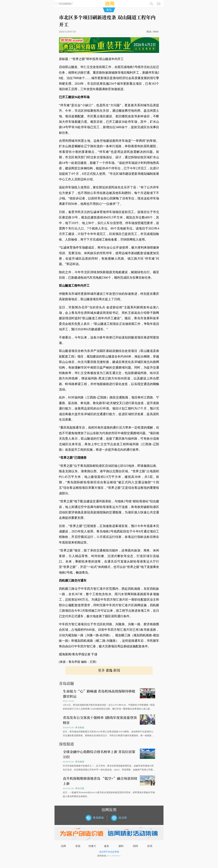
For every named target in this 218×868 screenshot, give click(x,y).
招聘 (135, 846)
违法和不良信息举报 (109, 852)
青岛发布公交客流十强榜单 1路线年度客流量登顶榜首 (100, 720)
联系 (150, 846)
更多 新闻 (109, 670)
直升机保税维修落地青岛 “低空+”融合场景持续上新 (100, 781)
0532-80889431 (114, 856)
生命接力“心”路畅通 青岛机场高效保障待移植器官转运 (99, 694)
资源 (78, 846)
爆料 (121, 846)
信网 (63, 846)
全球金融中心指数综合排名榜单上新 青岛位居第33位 (99, 754)
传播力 (92, 846)
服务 (107, 846)
